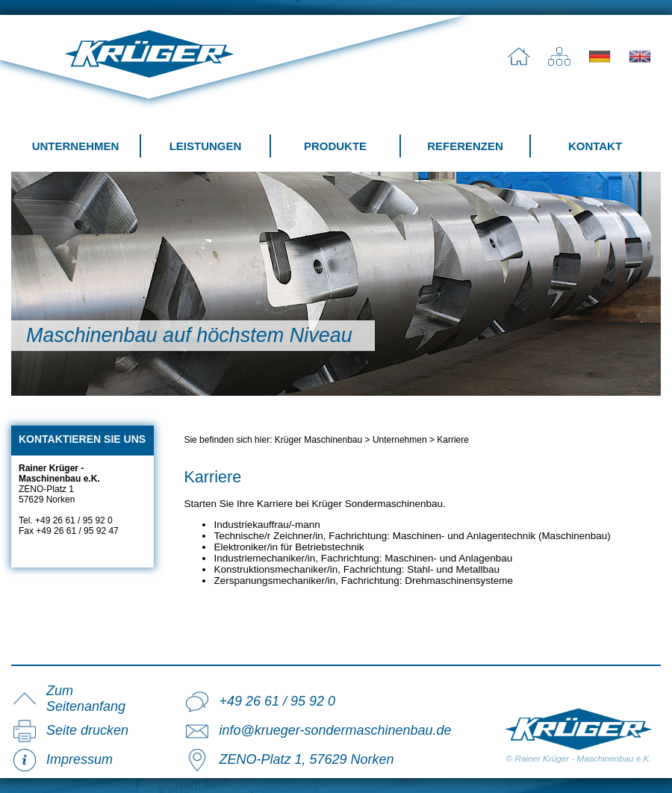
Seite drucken (87, 730)
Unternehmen (76, 146)
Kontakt (595, 146)
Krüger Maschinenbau (318, 440)
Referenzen (465, 146)
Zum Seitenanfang (86, 699)
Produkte (335, 146)
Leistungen (206, 146)
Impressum (80, 759)
